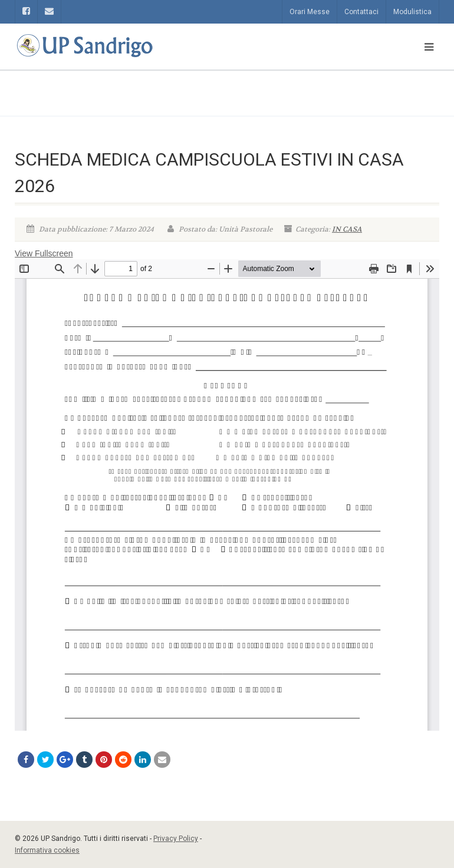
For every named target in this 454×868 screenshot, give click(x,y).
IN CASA (347, 229)
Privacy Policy (176, 839)
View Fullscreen (44, 253)
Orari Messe (310, 12)
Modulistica (412, 12)
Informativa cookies (47, 850)
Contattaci (361, 12)
